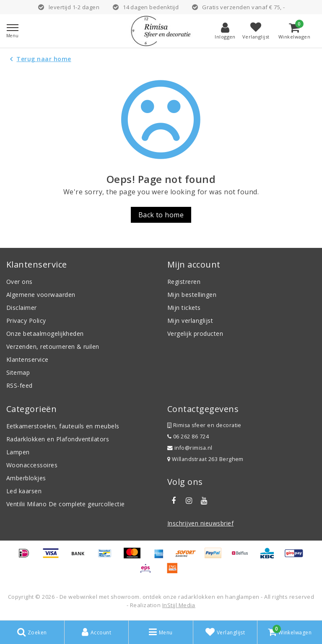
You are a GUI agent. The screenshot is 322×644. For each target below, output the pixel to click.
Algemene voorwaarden (41, 295)
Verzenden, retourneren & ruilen (53, 346)
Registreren (184, 282)
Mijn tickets (184, 308)
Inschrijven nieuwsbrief (200, 523)
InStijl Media (179, 605)
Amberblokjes (26, 478)
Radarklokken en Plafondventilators (58, 439)
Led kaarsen (24, 491)
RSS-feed (19, 385)
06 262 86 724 (188, 437)
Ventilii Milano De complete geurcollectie (66, 504)
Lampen (18, 452)
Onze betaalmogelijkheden (45, 334)
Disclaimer (22, 308)
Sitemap (18, 372)
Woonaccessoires (32, 465)
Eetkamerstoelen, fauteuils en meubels (63, 426)
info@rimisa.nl (190, 448)
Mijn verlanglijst (190, 321)
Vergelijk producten (195, 334)
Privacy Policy (26, 321)
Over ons (19, 282)
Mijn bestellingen (192, 295)
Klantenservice (27, 359)
